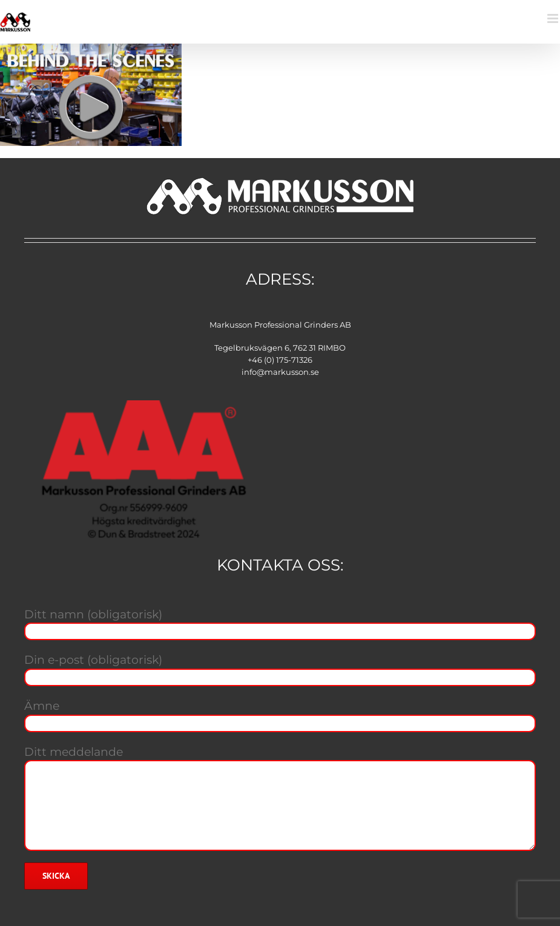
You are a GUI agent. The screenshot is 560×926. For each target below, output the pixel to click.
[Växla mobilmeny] (554, 18)
